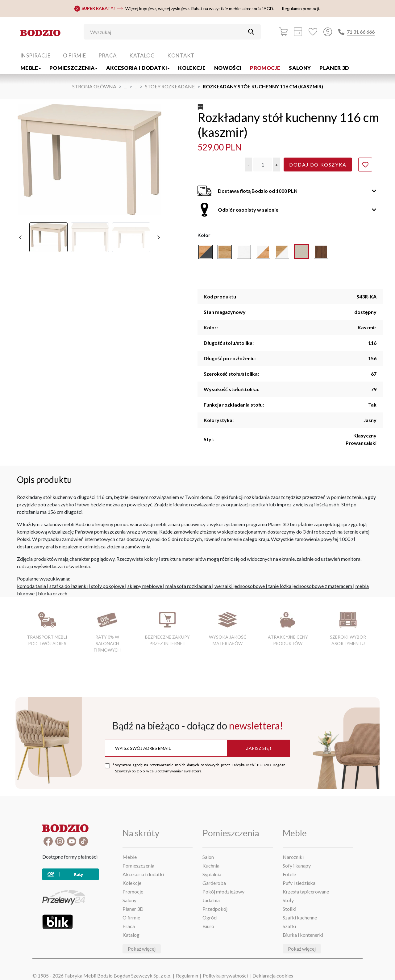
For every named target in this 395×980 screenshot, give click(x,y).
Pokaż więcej (142, 949)
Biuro (208, 926)
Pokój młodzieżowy (223, 891)
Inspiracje (35, 55)
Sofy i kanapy (297, 866)
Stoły (288, 900)
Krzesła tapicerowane (306, 891)
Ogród (210, 917)
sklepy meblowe (145, 586)
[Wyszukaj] (168, 32)
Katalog (142, 55)
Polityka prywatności (225, 976)
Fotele (289, 874)
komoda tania (31, 586)
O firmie (74, 55)
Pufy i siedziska (299, 883)
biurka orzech (53, 593)
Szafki (289, 926)
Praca (108, 55)
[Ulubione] (313, 32)
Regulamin (187, 976)
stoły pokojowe (108, 586)
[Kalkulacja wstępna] (298, 32)
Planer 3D (334, 68)
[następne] (159, 237)
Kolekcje (192, 68)
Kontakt (181, 55)
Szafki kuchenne (300, 917)
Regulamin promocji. (301, 8)
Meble (31, 68)
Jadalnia (211, 900)
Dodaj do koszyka (318, 165)
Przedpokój (215, 909)
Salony (300, 68)
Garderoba (214, 883)
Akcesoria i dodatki (138, 68)
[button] (249, 165)
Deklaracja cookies (273, 976)
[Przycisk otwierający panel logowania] (328, 32)
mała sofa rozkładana (188, 586)
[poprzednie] (20, 237)
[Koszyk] (283, 32)
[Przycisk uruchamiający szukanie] (251, 32)
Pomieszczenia (73, 68)
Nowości (228, 68)
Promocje (265, 68)
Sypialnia (212, 874)
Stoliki (289, 909)
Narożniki (293, 857)
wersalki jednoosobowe (240, 586)
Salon (208, 857)
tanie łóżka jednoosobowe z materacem (310, 586)
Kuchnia (211, 866)
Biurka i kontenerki (303, 935)
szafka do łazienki (69, 586)
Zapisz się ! (259, 748)
